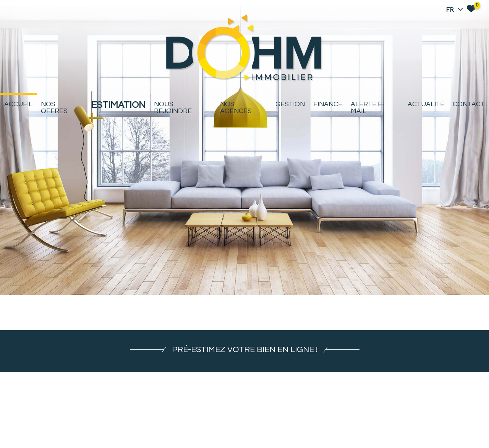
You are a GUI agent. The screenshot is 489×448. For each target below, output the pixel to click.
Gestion (290, 104)
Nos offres (54, 108)
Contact (469, 104)
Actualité (426, 104)
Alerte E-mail (368, 108)
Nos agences (236, 108)
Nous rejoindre (173, 108)
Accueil (18, 104)
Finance (328, 104)
